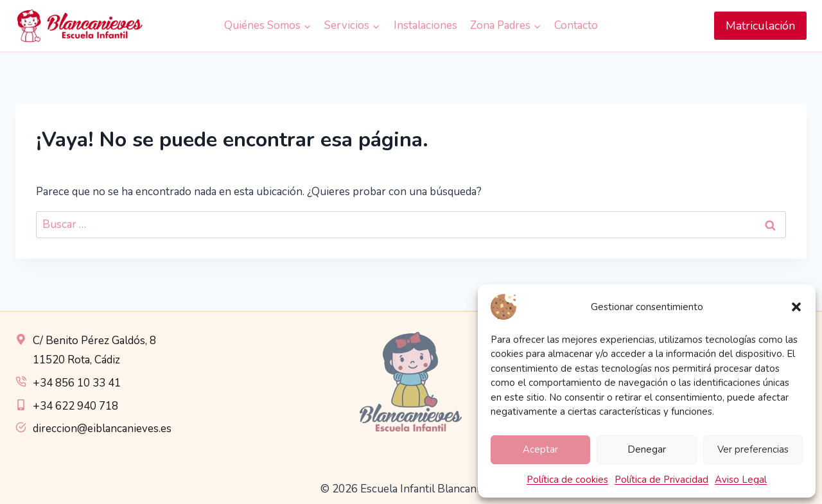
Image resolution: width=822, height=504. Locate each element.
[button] (796, 307)
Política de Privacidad (661, 480)
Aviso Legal (741, 480)
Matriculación (760, 26)
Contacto (576, 25)
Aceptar (540, 449)
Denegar (647, 449)
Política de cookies (567, 480)
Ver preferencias (753, 449)
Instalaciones (425, 25)
